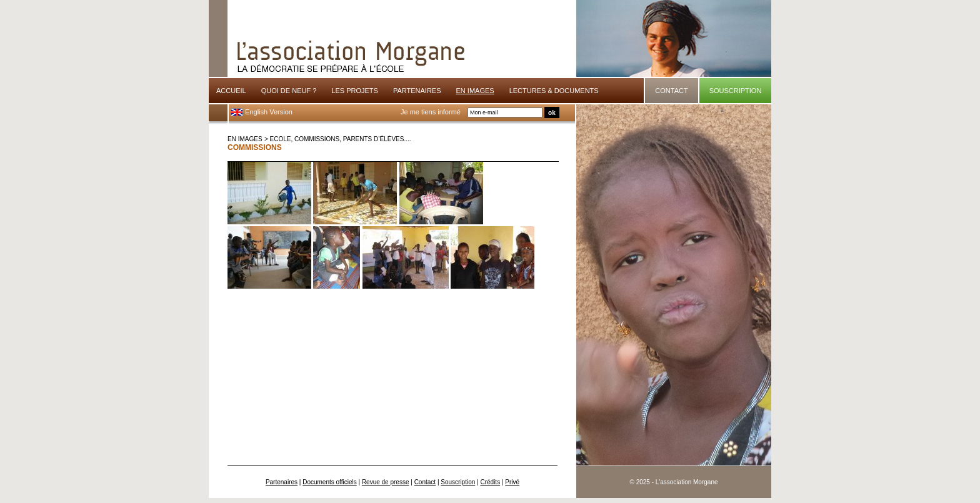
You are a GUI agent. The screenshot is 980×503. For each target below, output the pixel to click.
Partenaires (282, 482)
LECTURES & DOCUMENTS (554, 91)
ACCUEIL (231, 91)
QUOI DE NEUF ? (289, 91)
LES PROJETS (355, 91)
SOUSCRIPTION (736, 91)
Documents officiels (330, 482)
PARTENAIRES (417, 91)
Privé (512, 482)
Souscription (458, 482)
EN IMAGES (245, 139)
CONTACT (671, 91)
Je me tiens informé (431, 112)
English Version (262, 112)
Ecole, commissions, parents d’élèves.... (341, 139)
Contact (425, 482)
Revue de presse (386, 482)
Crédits (490, 482)
